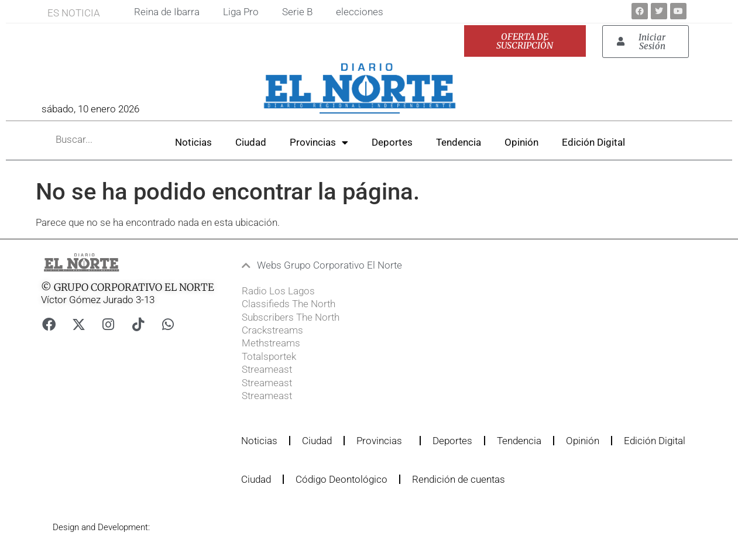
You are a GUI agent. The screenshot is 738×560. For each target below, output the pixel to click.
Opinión (521, 142)
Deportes (392, 142)
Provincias (319, 142)
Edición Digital (593, 142)
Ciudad (251, 142)
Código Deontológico (341, 479)
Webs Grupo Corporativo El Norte (329, 265)
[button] (349, 265)
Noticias (193, 142)
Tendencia (459, 142)
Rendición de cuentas (459, 479)
